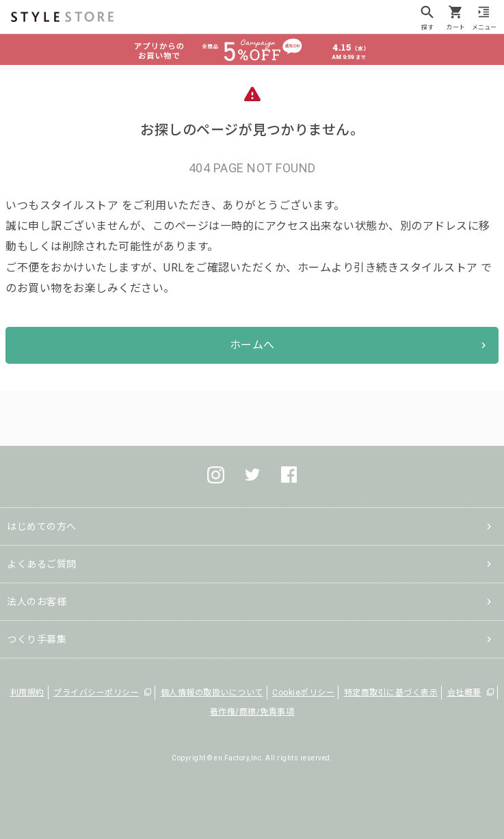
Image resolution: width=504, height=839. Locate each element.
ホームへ (252, 345)
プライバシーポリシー (96, 693)
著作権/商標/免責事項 (252, 712)
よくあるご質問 (42, 564)
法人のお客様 (37, 602)
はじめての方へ (42, 527)
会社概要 (464, 693)
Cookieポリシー (303, 693)
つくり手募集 (37, 639)
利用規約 (27, 693)
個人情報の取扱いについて (212, 693)
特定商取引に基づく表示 (391, 693)
